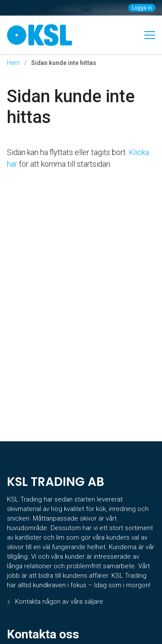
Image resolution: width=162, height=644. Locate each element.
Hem (13, 63)
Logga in (142, 8)
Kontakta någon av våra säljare (59, 602)
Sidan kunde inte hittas (71, 107)
